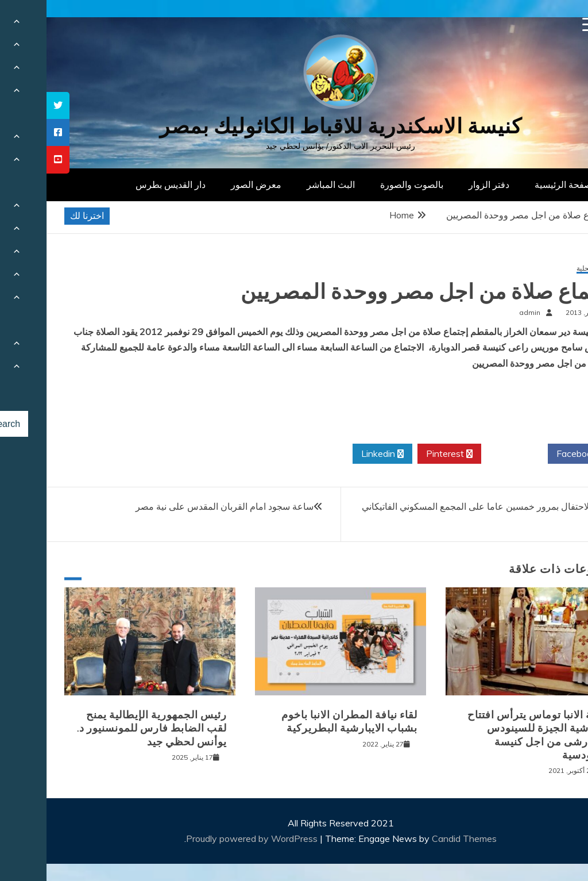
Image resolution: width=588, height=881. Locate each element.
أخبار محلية (546, 269)
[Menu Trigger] (543, 24)
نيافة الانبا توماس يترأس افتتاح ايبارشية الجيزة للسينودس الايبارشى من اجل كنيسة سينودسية (491, 735)
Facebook (534, 454)
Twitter (468, 454)
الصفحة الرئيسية (519, 184)
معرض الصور (210, 184)
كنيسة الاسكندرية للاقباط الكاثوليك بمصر (294, 126)
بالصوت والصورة (365, 184)
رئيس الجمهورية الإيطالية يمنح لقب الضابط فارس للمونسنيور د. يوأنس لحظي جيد (105, 728)
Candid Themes (418, 838)
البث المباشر (284, 184)
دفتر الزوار (442, 184)
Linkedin (336, 454)
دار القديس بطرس (124, 184)
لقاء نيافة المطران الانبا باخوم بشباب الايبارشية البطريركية (303, 722)
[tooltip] (11, 105)
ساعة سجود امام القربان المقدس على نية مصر (178, 506)
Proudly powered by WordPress (206, 838)
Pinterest (403, 454)
